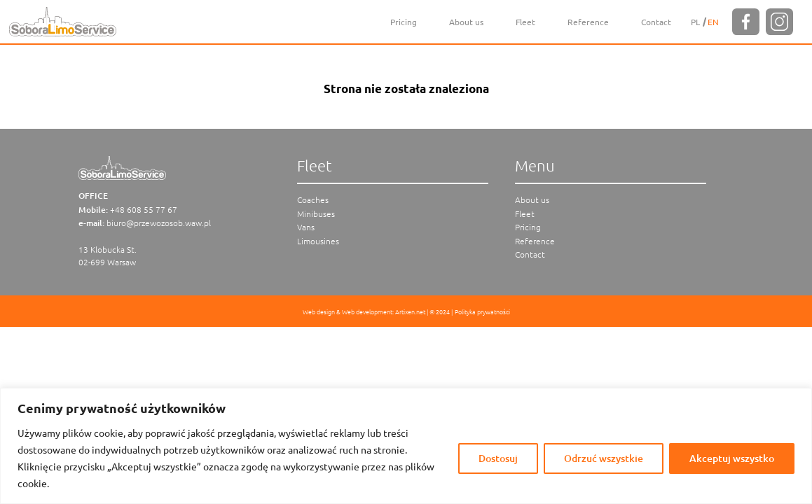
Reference (588, 22)
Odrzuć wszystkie (604, 458)
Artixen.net (410, 311)
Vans (306, 227)
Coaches (313, 199)
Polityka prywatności (482, 311)
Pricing (404, 22)
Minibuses (316, 213)
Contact (656, 22)
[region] (406, 446)
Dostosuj (498, 458)
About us (466, 22)
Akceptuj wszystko (732, 458)
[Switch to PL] (695, 22)
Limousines (318, 241)
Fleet (525, 22)
